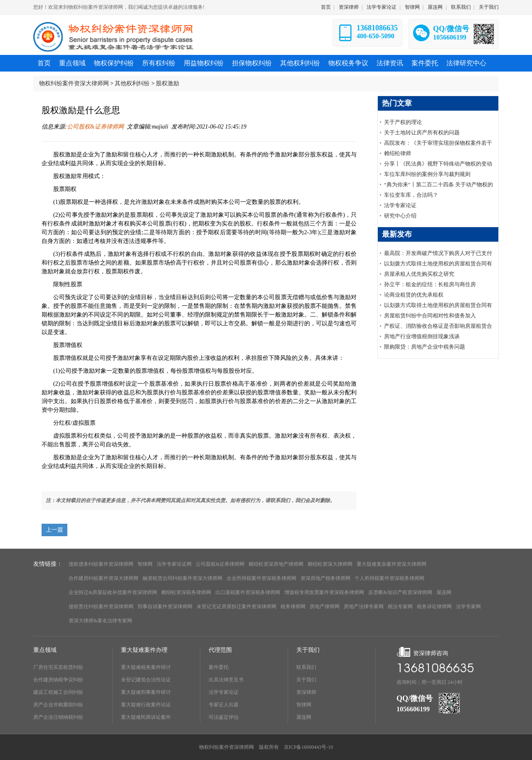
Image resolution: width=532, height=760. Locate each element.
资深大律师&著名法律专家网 (100, 621)
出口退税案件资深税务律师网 (248, 592)
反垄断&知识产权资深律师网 (400, 592)
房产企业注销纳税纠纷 (58, 717)
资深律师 (349, 7)
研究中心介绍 (400, 216)
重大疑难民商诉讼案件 (146, 717)
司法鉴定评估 (224, 717)
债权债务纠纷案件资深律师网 (101, 564)
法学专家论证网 (174, 564)
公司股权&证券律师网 (95, 127)
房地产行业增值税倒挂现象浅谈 (422, 336)
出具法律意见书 (226, 680)
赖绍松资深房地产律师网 (276, 564)
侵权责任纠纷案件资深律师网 (101, 607)
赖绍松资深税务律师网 (186, 592)
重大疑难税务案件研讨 (146, 667)
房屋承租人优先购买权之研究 (419, 274)
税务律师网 (293, 607)
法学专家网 (468, 607)
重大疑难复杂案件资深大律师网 (392, 564)
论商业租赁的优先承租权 (414, 295)
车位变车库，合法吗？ (411, 195)
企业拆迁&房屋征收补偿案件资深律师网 (113, 592)
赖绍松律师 (398, 153)
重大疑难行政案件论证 (146, 705)
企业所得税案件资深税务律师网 (261, 578)
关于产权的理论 (403, 122)
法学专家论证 (382, 7)
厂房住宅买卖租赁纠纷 (58, 667)
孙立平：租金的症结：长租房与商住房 (430, 284)
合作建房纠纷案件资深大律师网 (103, 578)
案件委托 (219, 667)
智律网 (412, 7)
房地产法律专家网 (364, 607)
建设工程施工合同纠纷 (58, 692)
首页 (326, 7)
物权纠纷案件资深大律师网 (74, 83)
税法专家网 (400, 607)
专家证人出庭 (224, 705)
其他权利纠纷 (132, 83)
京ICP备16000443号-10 (309, 747)
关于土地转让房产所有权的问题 (422, 132)
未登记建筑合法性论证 (146, 680)
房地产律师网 (325, 607)
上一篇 (54, 530)
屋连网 (435, 7)
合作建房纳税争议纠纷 (58, 680)
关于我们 (489, 7)
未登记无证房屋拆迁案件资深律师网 (236, 607)
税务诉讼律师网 (434, 607)
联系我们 (461, 7)
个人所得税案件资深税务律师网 (389, 578)
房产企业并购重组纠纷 (58, 705)
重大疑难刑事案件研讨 (146, 692)
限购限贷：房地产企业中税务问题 (425, 347)
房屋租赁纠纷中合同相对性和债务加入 (430, 316)
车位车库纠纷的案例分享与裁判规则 (427, 174)
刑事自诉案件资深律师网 (165, 607)
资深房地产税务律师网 (325, 578)
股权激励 (167, 83)
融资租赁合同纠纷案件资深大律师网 (182, 578)
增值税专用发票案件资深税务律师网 (324, 592)
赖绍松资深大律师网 (330, 564)
